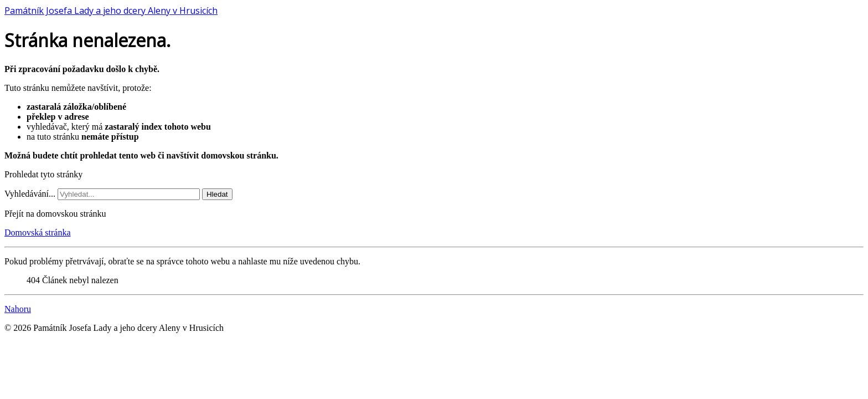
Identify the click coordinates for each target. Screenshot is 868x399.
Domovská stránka (38, 232)
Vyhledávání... (30, 194)
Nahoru (18, 309)
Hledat (217, 194)
